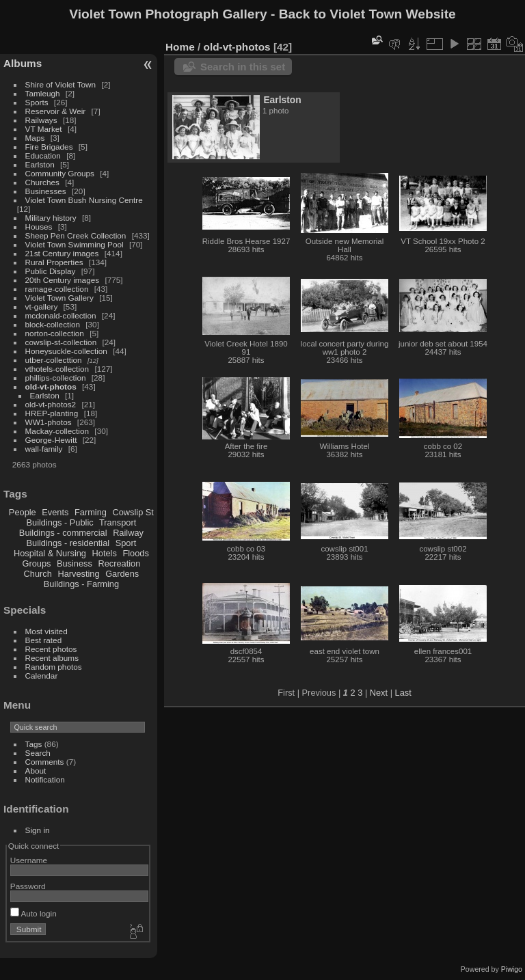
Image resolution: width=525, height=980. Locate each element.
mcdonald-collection (61, 315)
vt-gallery (42, 307)
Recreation (119, 563)
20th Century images (63, 280)
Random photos (54, 667)
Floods (135, 553)
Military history (51, 218)
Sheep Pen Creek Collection (76, 235)
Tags (34, 744)
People (23, 512)
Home (180, 47)
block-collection (53, 324)
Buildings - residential (68, 543)
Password (28, 886)
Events (55, 512)
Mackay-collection (57, 431)
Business (75, 563)
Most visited (46, 631)
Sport (126, 543)
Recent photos (51, 649)
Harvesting (78, 574)
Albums (23, 63)
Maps (35, 138)
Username (29, 860)
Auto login (33, 913)
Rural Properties (54, 262)
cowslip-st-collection (61, 342)
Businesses (46, 191)
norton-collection (55, 333)
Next (379, 693)
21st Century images (62, 253)
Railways (41, 120)
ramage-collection (57, 289)
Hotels (105, 553)
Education (43, 155)
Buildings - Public (60, 522)
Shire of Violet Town (61, 84)
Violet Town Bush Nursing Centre (84, 200)
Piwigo (512, 969)
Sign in (38, 830)
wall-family (44, 449)
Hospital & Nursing (50, 553)
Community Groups (60, 173)
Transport (118, 522)
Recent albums (52, 658)
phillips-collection (56, 378)
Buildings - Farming (81, 584)
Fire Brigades (49, 147)
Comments (45, 762)
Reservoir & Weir (56, 111)
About (36, 771)
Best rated (44, 640)
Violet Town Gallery (59, 298)
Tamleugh (43, 93)
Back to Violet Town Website (367, 14)
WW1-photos (49, 422)
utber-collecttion (54, 360)
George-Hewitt (51, 440)
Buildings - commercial (63, 533)
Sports (37, 102)
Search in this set (243, 67)
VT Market (44, 129)
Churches (42, 182)
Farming (91, 512)
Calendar (42, 676)
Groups (36, 563)
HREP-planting (52, 413)
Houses (39, 227)
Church (38, 574)
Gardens (122, 574)
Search (38, 753)
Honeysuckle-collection (66, 351)
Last (403, 693)
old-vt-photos (51, 386)
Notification (45, 779)
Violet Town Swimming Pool (75, 244)
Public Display (51, 271)
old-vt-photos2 (51, 404)
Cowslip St (133, 512)
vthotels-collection (57, 369)
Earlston (40, 164)
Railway (128, 533)
